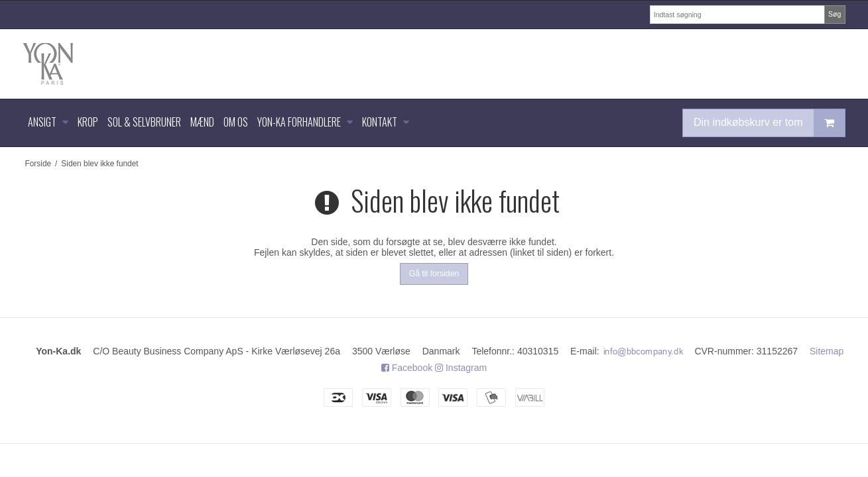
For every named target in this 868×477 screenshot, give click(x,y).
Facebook (407, 368)
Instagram (461, 368)
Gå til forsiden (434, 274)
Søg (835, 14)
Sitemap (827, 351)
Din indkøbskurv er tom (769, 123)
